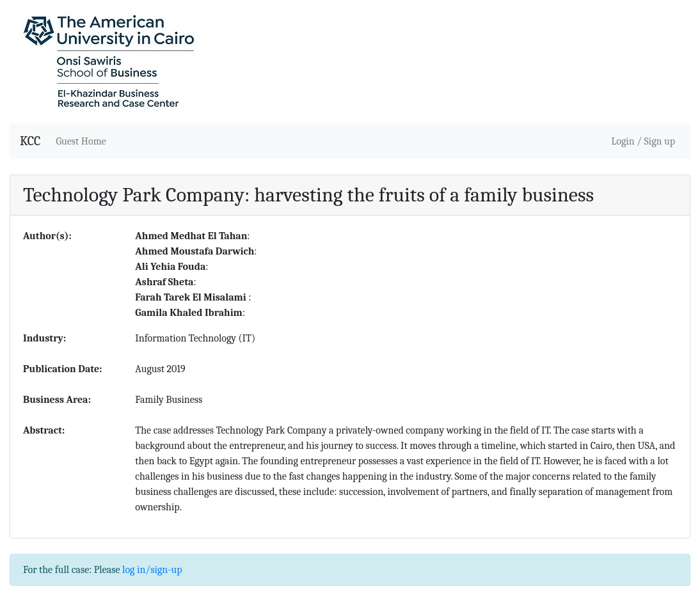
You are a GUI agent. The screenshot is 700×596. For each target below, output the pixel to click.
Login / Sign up (643, 141)
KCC (30, 141)
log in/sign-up (152, 570)
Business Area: (57, 400)
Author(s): (47, 236)
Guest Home (81, 141)
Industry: (44, 338)
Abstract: (44, 430)
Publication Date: (63, 369)
